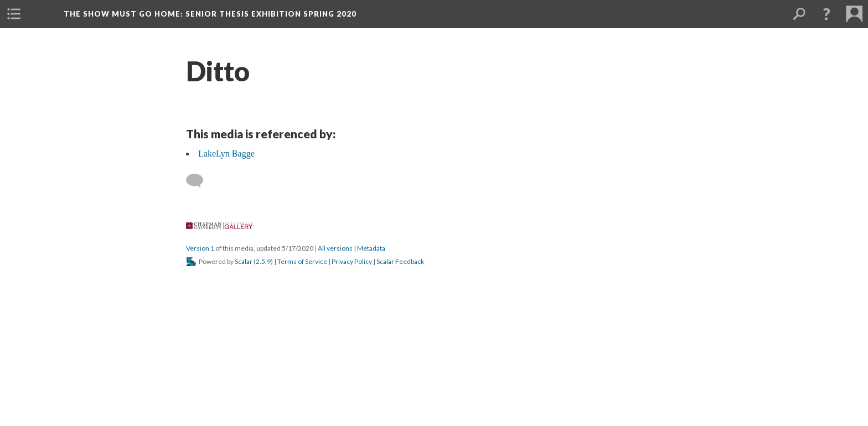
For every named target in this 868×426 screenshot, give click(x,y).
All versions (335, 248)
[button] (14, 14)
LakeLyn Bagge (226, 154)
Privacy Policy (352, 261)
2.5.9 (263, 261)
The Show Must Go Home (210, 14)
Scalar (244, 261)
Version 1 (200, 248)
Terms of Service (302, 261)
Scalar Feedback (400, 261)
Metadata (371, 248)
